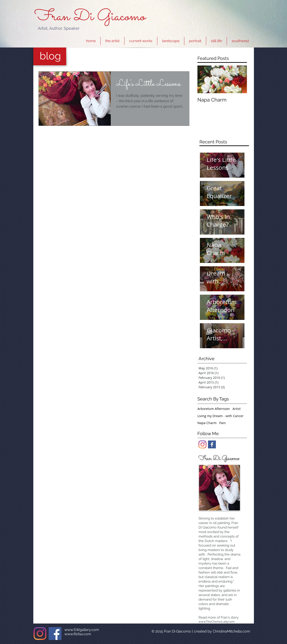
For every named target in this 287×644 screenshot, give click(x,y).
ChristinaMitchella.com (231, 631)
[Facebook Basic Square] (212, 444)
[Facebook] (55, 634)
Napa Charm (207, 423)
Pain (223, 423)
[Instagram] (202, 444)
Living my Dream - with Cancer (220, 416)
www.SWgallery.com (82, 630)
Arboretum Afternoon (214, 409)
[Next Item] (240, 79)
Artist (237, 409)
